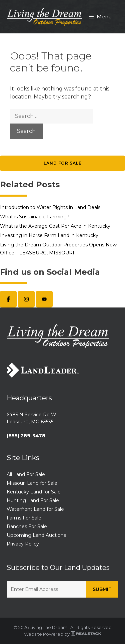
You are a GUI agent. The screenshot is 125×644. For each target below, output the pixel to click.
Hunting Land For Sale (33, 500)
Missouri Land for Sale (32, 483)
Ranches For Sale (27, 526)
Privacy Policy (23, 544)
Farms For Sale (24, 518)
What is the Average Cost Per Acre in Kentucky (55, 226)
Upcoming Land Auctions (36, 535)
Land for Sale (63, 163)
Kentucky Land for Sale (34, 492)
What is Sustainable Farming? (35, 217)
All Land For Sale (26, 474)
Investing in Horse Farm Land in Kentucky (49, 235)
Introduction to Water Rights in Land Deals (50, 207)
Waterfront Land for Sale (35, 509)
